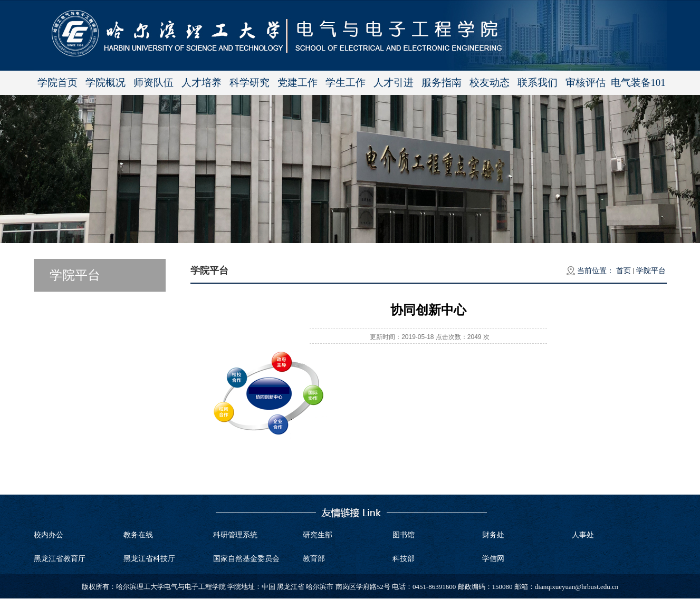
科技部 (404, 559)
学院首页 (57, 83)
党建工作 (298, 83)
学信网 (493, 559)
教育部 (314, 559)
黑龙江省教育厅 (60, 559)
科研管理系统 (235, 535)
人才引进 (394, 83)
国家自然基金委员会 (246, 559)
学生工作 (346, 83)
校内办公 (49, 535)
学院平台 (651, 271)
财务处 (493, 535)
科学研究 (250, 83)
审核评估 (586, 83)
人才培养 (202, 83)
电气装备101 (638, 83)
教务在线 (138, 535)
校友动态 (490, 83)
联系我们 (538, 83)
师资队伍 (154, 83)
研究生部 (318, 535)
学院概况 (106, 83)
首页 (624, 271)
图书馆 (404, 535)
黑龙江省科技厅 (149, 559)
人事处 (583, 535)
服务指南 (442, 83)
